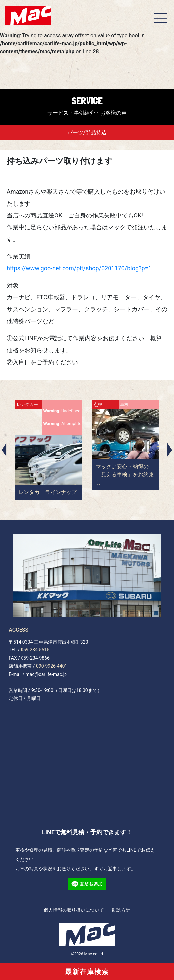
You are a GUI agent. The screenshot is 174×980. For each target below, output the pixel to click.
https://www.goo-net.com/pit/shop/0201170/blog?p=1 (79, 268)
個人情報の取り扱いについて (74, 910)
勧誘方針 (121, 910)
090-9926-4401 (52, 666)
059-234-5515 (35, 650)
